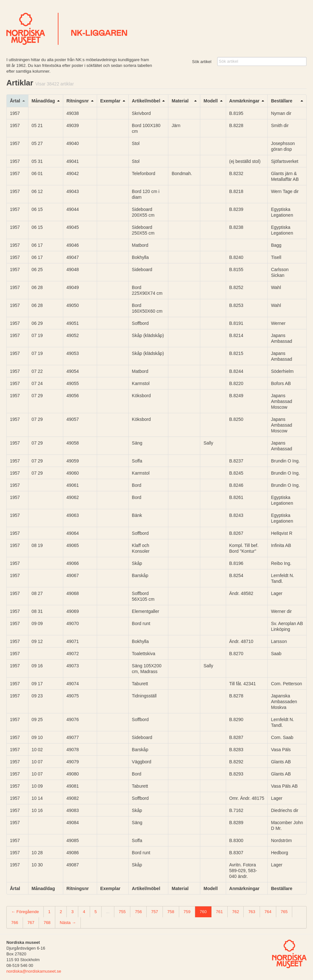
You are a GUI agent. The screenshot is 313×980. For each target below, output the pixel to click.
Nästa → (68, 923)
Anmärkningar (244, 101)
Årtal (15, 101)
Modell (210, 101)
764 (268, 912)
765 (284, 912)
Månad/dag (43, 101)
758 (171, 912)
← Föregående (25, 912)
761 (219, 912)
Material (180, 101)
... (108, 912)
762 (236, 912)
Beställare (282, 101)
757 (155, 912)
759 (187, 912)
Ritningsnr (78, 101)
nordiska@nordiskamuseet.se (34, 971)
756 (138, 912)
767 (31, 923)
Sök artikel (202, 62)
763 (252, 912)
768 (47, 923)
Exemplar (110, 101)
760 (203, 912)
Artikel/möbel (146, 101)
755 (122, 912)
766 (15, 923)
